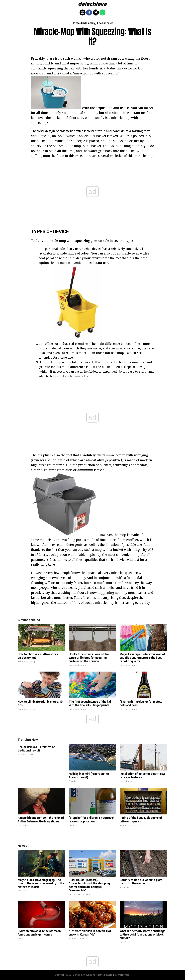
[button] (20, 4)
